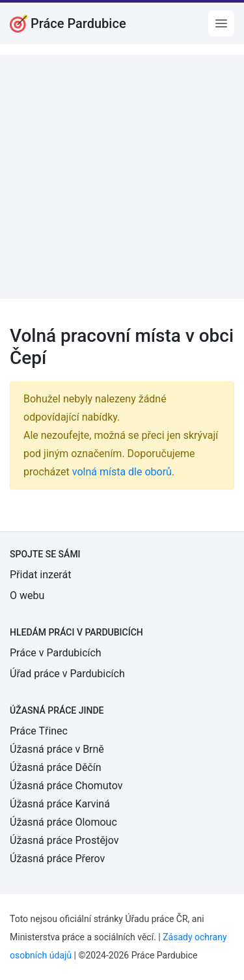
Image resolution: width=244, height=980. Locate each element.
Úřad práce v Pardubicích (67, 674)
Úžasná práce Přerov (57, 859)
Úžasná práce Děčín (56, 767)
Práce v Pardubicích (56, 653)
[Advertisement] (122, 177)
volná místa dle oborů (122, 472)
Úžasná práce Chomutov (66, 786)
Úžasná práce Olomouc (63, 822)
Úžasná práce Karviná (60, 804)
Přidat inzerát (40, 575)
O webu (27, 595)
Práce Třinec (39, 731)
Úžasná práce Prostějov (64, 840)
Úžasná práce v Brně (57, 749)
